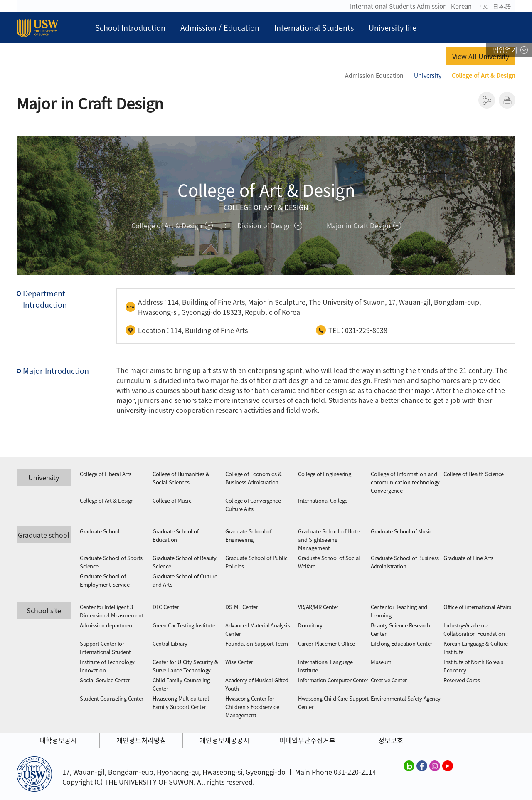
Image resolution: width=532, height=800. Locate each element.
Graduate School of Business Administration (405, 562)
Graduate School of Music (401, 531)
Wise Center (239, 662)
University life (393, 28)
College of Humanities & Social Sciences (181, 478)
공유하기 (487, 100)
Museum (381, 662)
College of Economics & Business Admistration (253, 478)
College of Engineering (324, 474)
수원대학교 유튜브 (448, 765)
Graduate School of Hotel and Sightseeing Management (329, 540)
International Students (314, 28)
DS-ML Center (241, 607)
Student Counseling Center (112, 698)
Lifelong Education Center (401, 643)
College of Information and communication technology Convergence (405, 482)
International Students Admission (398, 6)
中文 (482, 6)
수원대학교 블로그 (409, 765)
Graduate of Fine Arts (468, 558)
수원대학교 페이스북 (422, 765)
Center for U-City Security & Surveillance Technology (185, 666)
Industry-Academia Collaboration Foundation (474, 629)
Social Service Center (105, 680)
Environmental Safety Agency (406, 698)
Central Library (170, 643)
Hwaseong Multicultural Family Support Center (181, 702)
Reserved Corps (462, 680)
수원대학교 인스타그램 (435, 765)
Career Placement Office (326, 643)
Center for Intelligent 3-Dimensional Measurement (112, 611)
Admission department (107, 625)
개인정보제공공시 (224, 740)
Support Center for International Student (105, 648)
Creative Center (389, 680)
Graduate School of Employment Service (105, 580)
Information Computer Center (333, 680)
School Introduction (130, 28)
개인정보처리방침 (141, 740)
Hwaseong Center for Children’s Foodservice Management (252, 707)
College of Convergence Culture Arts (253, 505)
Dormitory (310, 625)
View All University (481, 56)
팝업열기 (505, 50)
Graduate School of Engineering (248, 535)
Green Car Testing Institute (184, 625)
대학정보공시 (58, 740)
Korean (461, 6)
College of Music (172, 500)
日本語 (502, 6)
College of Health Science (474, 474)
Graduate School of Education (175, 535)
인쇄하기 (507, 100)
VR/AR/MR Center (318, 607)
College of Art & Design (107, 500)
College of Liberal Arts (106, 474)
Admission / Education (220, 28)
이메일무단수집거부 (307, 740)
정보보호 (391, 740)
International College (323, 500)
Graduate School (100, 531)
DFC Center (166, 607)
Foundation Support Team (257, 643)
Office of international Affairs (477, 607)
